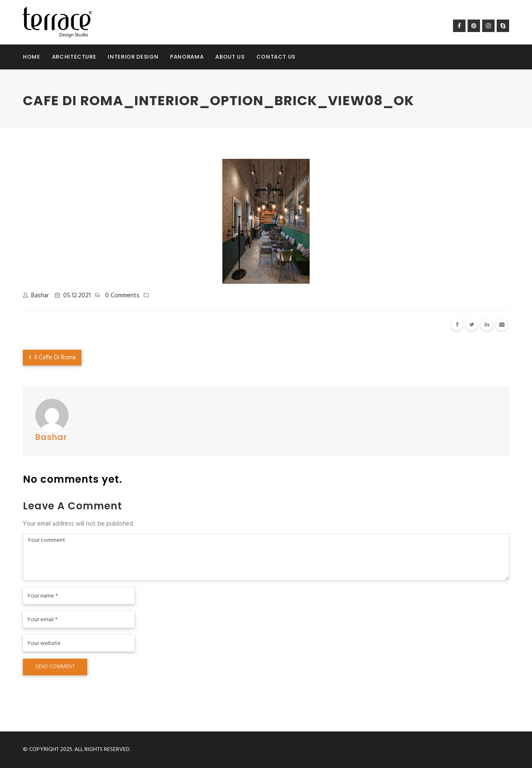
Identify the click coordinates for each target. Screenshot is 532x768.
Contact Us (276, 57)
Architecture (74, 57)
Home (32, 57)
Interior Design (133, 57)
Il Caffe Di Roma (52, 358)
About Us (230, 57)
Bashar (40, 296)
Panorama (187, 57)
